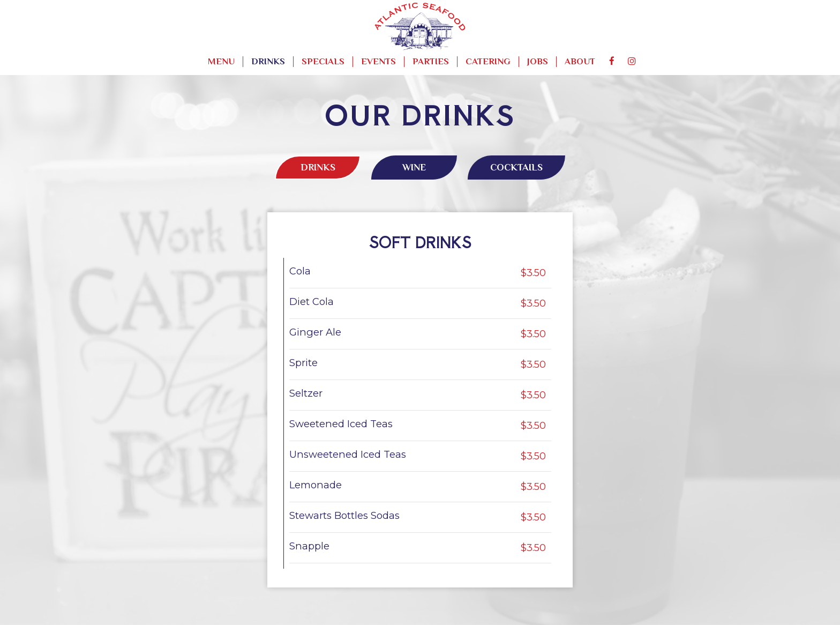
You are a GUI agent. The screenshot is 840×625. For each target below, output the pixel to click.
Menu (221, 61)
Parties (431, 61)
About (580, 61)
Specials (323, 61)
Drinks (268, 61)
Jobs (538, 61)
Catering (488, 61)
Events (378, 61)
